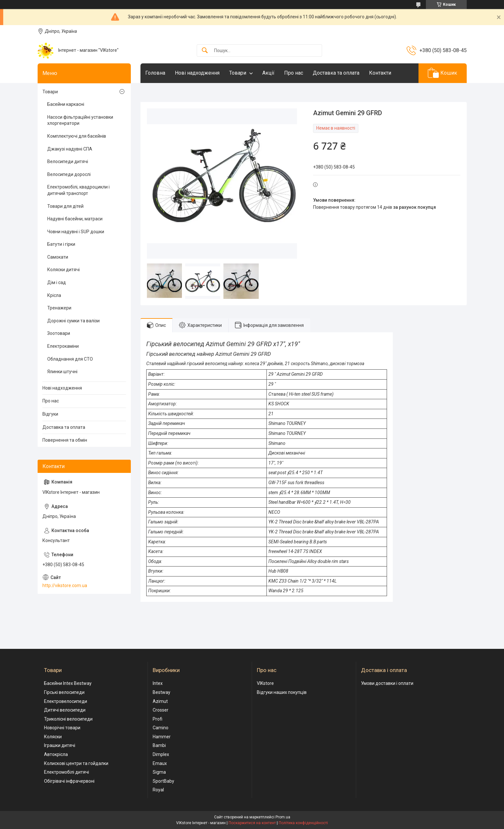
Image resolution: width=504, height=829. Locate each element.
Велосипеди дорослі (69, 174)
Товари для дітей (65, 206)
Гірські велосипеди (64, 692)
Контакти (380, 73)
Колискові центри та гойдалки (76, 763)
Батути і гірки (61, 244)
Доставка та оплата (336, 73)
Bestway (162, 692)
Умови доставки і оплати (387, 683)
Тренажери (59, 308)
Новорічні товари (62, 728)
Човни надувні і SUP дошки (76, 232)
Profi (157, 719)
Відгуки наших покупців (282, 692)
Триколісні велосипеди (68, 719)
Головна (155, 73)
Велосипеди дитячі (68, 161)
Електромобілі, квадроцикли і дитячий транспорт (78, 190)
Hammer (162, 737)
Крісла (54, 295)
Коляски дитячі (63, 270)
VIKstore (265, 683)
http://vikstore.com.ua (65, 585)
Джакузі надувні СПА (70, 149)
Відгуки (50, 414)
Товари (238, 73)
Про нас (294, 73)
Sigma (159, 772)
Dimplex (161, 754)
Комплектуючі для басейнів (77, 136)
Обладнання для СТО (70, 359)
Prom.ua (283, 817)
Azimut (160, 701)
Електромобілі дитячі (67, 772)
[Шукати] (205, 51)
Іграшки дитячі (60, 745)
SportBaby (163, 781)
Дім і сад (57, 282)
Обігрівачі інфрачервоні (69, 781)
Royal (158, 790)
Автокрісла (56, 754)
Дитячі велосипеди (65, 710)
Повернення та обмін (65, 440)
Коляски (53, 737)
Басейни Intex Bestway (68, 683)
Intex (158, 683)
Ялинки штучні (62, 372)
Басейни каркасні (66, 104)
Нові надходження (197, 73)
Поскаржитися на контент (252, 823)
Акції (268, 73)
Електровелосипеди (66, 701)
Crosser (161, 710)
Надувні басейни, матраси (75, 219)
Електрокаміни (63, 346)
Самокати (58, 257)
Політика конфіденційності (303, 823)
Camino (161, 728)
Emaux (160, 763)
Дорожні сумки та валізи (73, 321)
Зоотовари (59, 333)
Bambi (159, 745)
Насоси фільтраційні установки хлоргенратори (80, 120)
